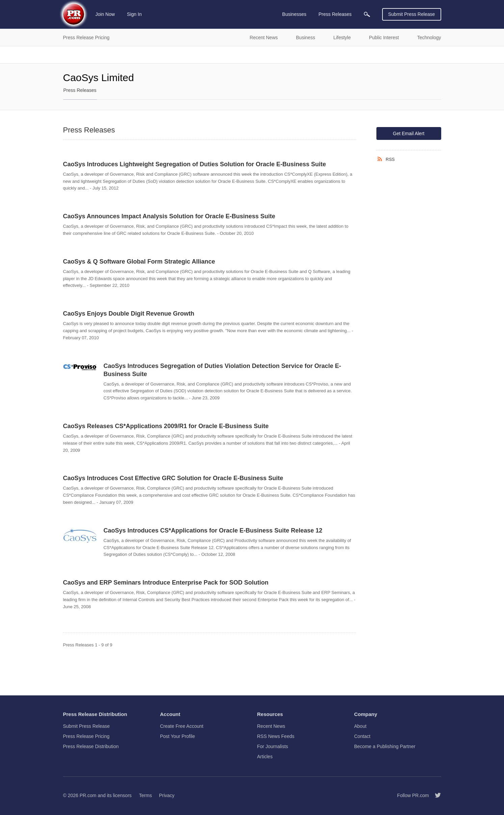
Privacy (167, 795)
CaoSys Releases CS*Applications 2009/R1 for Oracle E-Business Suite (166, 426)
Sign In (134, 14)
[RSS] (381, 159)
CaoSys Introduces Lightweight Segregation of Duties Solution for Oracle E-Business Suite (195, 164)
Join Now (105, 14)
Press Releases (80, 90)
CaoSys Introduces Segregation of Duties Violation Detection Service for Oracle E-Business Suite (222, 370)
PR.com (88, 795)
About (360, 726)
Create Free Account (182, 726)
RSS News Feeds (276, 736)
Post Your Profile (178, 736)
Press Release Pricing (86, 736)
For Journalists (273, 746)
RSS (390, 159)
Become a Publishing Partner (385, 746)
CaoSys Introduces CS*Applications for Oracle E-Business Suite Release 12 (213, 530)
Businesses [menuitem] (294, 14)
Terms (145, 795)
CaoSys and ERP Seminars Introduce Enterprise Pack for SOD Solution (166, 583)
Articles (265, 757)
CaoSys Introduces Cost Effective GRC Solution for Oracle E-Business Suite (173, 478)
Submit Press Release (412, 14)
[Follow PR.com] (435, 795)
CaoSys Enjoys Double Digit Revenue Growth (129, 314)
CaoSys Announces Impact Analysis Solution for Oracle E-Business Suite (169, 216)
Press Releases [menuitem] (335, 14)
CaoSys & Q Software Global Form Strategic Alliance (139, 262)
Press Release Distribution (91, 746)
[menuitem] (367, 14)
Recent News (271, 726)
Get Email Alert (409, 133)
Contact (362, 736)
